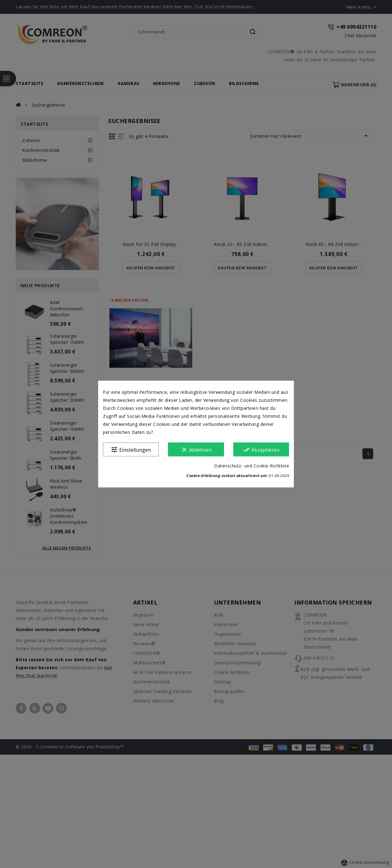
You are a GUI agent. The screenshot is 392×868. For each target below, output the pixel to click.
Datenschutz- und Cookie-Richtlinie (252, 466)
